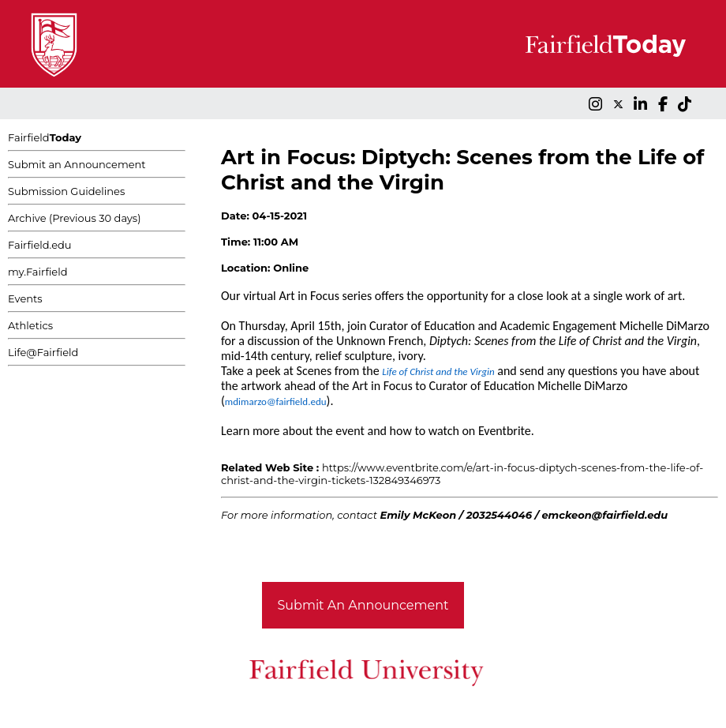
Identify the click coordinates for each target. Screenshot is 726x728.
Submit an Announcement (77, 164)
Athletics (30, 325)
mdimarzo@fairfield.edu (276, 402)
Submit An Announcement (363, 605)
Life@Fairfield (43, 352)
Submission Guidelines (66, 191)
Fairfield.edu (40, 245)
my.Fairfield (38, 272)
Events (25, 298)
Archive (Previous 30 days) (74, 218)
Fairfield (45, 137)
